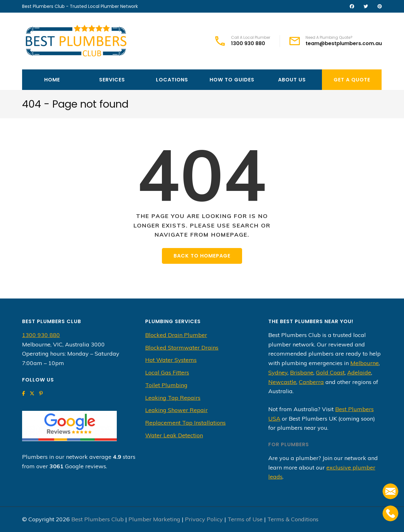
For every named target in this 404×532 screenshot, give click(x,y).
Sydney (278, 372)
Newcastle (282, 382)
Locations (172, 80)
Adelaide (359, 372)
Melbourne (365, 363)
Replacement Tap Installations (185, 423)
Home (52, 80)
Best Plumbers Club (98, 519)
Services (112, 80)
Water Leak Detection (174, 435)
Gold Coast (330, 372)
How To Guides (232, 80)
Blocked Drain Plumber (176, 335)
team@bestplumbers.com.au (344, 44)
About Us (292, 80)
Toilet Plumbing (166, 385)
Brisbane (302, 372)
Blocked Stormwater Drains (182, 348)
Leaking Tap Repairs (173, 398)
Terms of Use (245, 519)
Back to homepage (202, 256)
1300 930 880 (248, 44)
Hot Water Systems (171, 360)
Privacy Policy (204, 519)
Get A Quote (352, 80)
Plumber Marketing (154, 519)
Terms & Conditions (293, 519)
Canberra (311, 382)
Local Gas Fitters (167, 372)
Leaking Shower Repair (176, 410)
